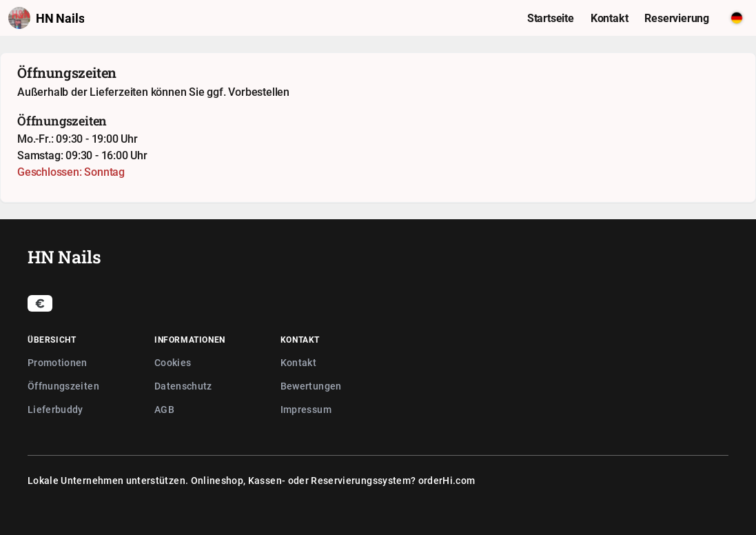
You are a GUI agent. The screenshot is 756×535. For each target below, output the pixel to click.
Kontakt (298, 362)
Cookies (173, 362)
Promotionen (58, 362)
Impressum (306, 409)
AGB (164, 409)
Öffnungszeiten (63, 386)
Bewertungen (311, 386)
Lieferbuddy (55, 409)
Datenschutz (183, 386)
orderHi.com (447, 480)
